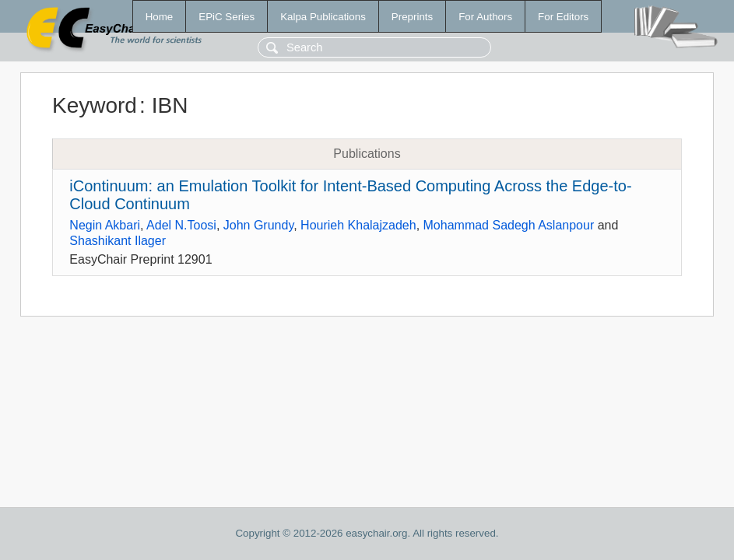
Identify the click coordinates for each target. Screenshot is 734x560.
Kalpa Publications (323, 17)
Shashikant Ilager (118, 241)
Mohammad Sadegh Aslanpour (509, 225)
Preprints (412, 17)
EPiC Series (227, 17)
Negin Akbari (105, 225)
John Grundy (258, 225)
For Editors (563, 17)
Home (160, 17)
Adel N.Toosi (181, 225)
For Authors (485, 17)
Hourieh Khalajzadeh (358, 225)
